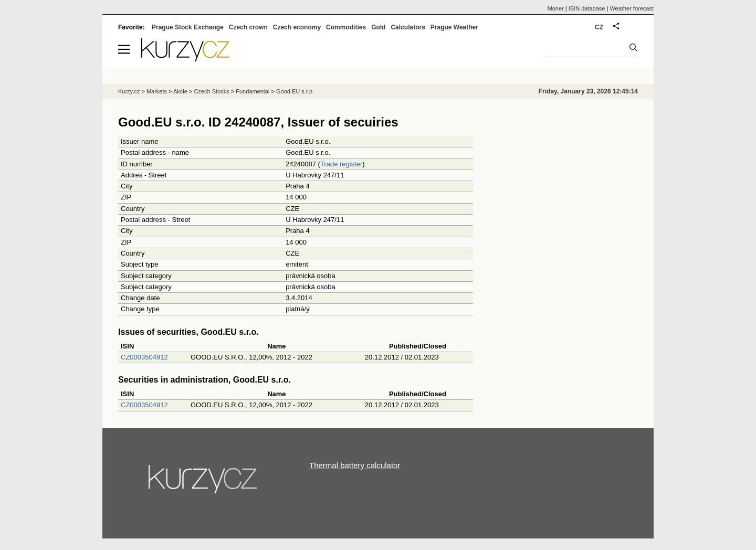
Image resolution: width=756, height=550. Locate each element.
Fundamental (253, 91)
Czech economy (297, 27)
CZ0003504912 (144, 357)
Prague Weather (454, 27)
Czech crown (248, 27)
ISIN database (587, 8)
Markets (157, 91)
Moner (556, 8)
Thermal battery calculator (355, 465)
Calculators (408, 27)
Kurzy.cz (129, 91)
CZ (599, 27)
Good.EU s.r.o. (295, 91)
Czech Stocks (211, 91)
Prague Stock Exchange (188, 27)
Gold (378, 27)
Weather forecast (632, 8)
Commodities (346, 27)
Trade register (341, 164)
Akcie (180, 91)
